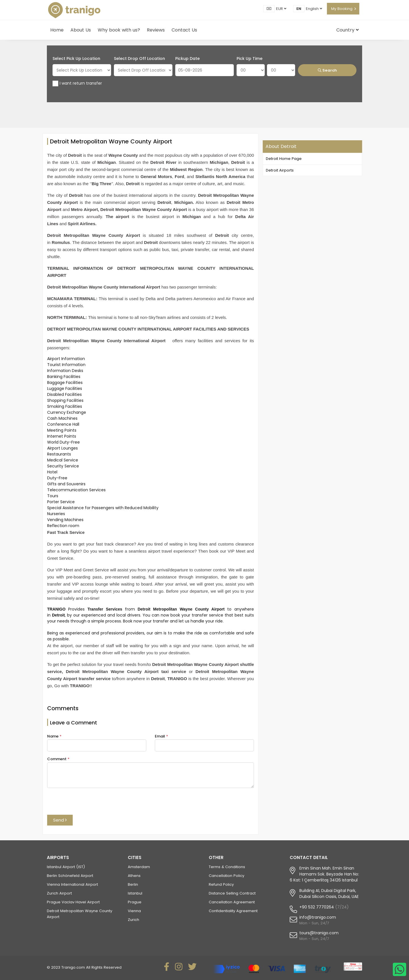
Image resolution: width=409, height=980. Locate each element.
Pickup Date (187, 58)
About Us (81, 30)
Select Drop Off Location (139, 58)
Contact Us (184, 30)
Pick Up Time (250, 58)
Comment (58, 759)
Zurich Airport (59, 893)
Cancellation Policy (227, 876)
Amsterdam (139, 867)
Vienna (134, 911)
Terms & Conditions (227, 867)
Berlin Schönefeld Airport (70, 876)
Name (54, 736)
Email (161, 736)
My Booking (342, 9)
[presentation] (90, 804)
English (314, 9)
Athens (134, 876)
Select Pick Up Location (76, 58)
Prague (135, 902)
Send (60, 820)
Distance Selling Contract (232, 893)
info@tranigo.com (318, 917)
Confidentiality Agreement (233, 911)
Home (57, 30)
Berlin (133, 884)
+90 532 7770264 (317, 907)
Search (327, 70)
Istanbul (135, 893)
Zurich (133, 920)
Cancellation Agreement (232, 902)
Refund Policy (221, 884)
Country (348, 30)
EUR (281, 9)
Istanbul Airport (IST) (66, 867)
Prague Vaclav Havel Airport (73, 902)
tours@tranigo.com (319, 933)
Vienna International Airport (72, 884)
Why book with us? (119, 30)
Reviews (156, 30)
